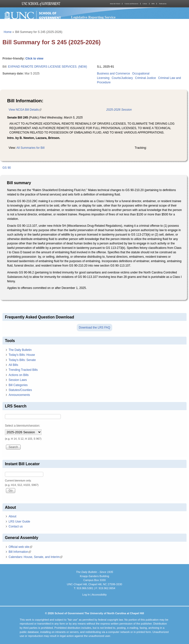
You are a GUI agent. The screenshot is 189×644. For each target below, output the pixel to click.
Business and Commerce (113, 74)
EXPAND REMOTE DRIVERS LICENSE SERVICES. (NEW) (48, 67)
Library (145, 4)
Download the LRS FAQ (94, 328)
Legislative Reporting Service (93, 17)
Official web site (20, 547)
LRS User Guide (19, 522)
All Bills (13, 365)
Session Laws (18, 380)
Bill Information (20, 552)
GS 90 (7, 168)
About (12, 516)
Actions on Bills (19, 375)
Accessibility (99, 595)
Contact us (16, 526)
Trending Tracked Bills (23, 370)
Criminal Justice (146, 78)
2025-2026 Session (119, 110)
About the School (115, 4)
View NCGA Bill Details (25, 110)
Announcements (19, 395)
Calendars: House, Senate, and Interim (36, 557)
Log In (86, 595)
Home (8, 32)
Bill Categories (18, 385)
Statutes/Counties (20, 390)
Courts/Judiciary (122, 78)
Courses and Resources (131, 4)
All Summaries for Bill (31, 148)
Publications (163, 4)
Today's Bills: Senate (22, 360)
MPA (153, 4)
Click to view (34, 59)
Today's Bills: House (22, 355)
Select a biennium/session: (23, 426)
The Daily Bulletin (20, 350)
